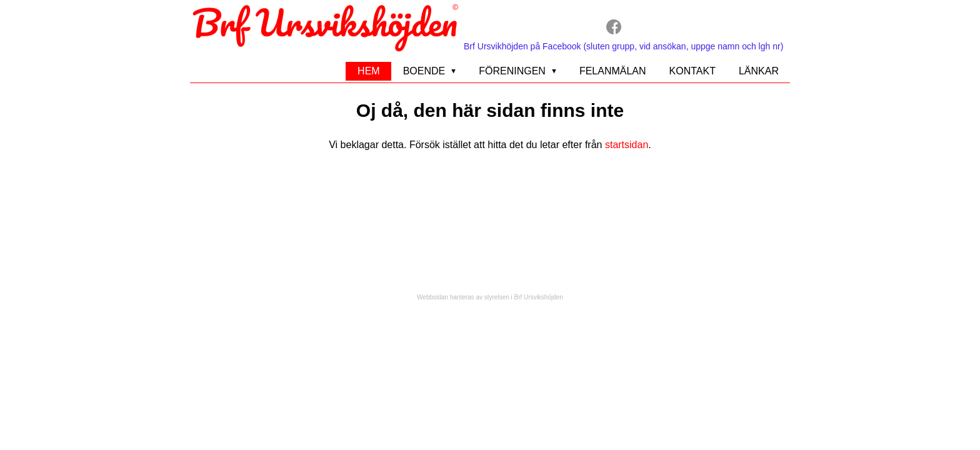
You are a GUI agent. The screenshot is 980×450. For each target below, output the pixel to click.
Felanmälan (613, 71)
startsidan (627, 145)
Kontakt (692, 71)
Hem (369, 71)
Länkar (759, 71)
